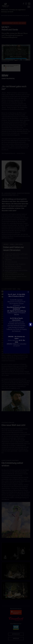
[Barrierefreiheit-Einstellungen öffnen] (30, 325)
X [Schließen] (28, 292)
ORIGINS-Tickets (12, 344)
